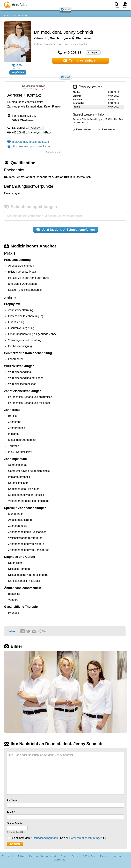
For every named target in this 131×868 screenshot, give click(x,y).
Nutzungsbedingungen (44, 838)
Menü (65, 9)
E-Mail (11, 812)
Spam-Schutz (15, 823)
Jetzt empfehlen (66, 230)
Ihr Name (12, 800)
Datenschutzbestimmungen (86, 838)
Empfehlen (18, 72)
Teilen (11, 631)
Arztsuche (9, 16)
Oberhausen (21, 16)
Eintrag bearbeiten (54, 152)
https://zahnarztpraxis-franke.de (29, 146)
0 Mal (18, 65)
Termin (81, 60)
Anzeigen (93, 52)
